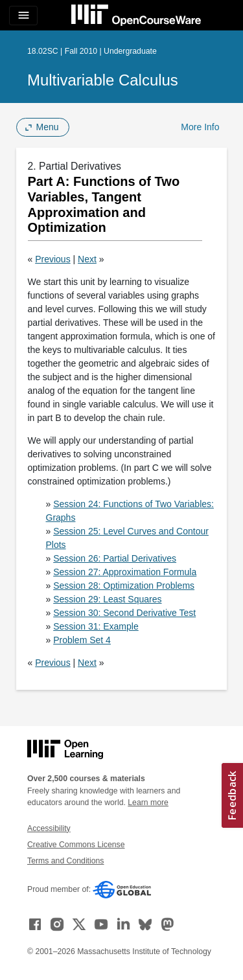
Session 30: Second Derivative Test (124, 613)
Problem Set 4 (82, 640)
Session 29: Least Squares (107, 599)
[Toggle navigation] (23, 16)
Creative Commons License (76, 845)
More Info (200, 127)
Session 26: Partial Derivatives (115, 558)
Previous (52, 259)
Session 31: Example (96, 626)
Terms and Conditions (65, 861)
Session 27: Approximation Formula (125, 572)
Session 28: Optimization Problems (124, 586)
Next (87, 259)
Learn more (148, 803)
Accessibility (49, 828)
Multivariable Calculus (103, 80)
